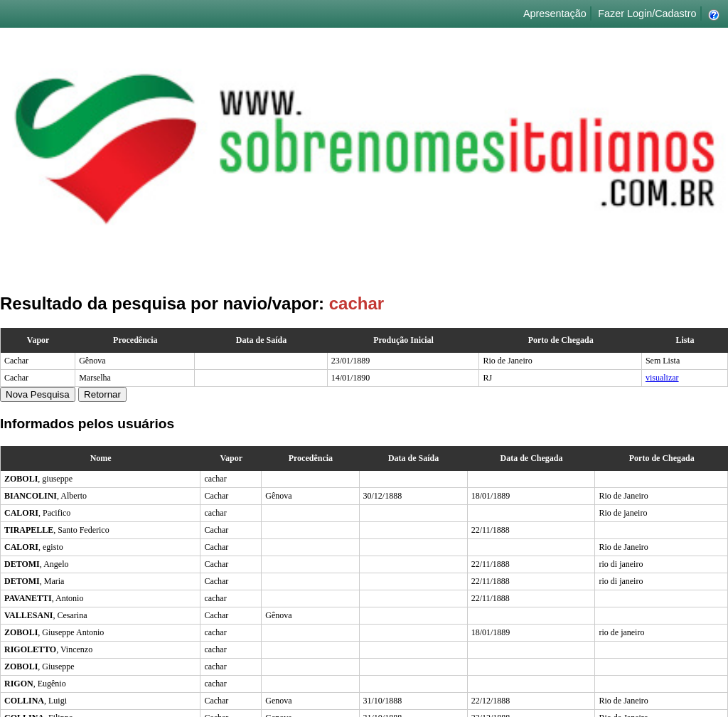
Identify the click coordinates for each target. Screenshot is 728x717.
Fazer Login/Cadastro (647, 14)
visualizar (662, 378)
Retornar (102, 394)
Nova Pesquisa (38, 394)
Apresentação (555, 14)
